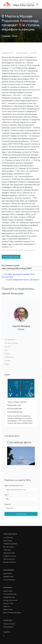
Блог (15, 36)
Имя (6, 495)
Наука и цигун (8, 591)
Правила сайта (8, 577)
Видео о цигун (8, 609)
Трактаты (7, 606)
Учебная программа (10, 544)
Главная (6, 36)
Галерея (7, 354)
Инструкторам (10, 340)
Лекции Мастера (9, 597)
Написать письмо (9, 624)
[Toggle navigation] (37, 4)
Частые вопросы (9, 580)
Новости (8, 347)
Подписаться (21, 514)
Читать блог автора (11, 257)
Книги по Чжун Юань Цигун (12, 613)
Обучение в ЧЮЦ (9, 553)
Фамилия (8, 504)
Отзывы (7, 361)
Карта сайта (8, 574)
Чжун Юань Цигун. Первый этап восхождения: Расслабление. (17, 407)
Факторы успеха (9, 559)
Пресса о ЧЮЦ (8, 603)
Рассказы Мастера (10, 594)
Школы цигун (8, 541)
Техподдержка (8, 627)
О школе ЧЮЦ (8, 538)
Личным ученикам (11, 343)
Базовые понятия (9, 562)
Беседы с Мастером (10, 600)
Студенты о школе (10, 556)
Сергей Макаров (22, 53)
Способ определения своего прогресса (23, 280)
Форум (7, 364)
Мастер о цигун (9, 547)
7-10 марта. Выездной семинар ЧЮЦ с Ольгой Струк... (18, 276)
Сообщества (9, 357)
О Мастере (7, 550)
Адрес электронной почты (14, 485)
